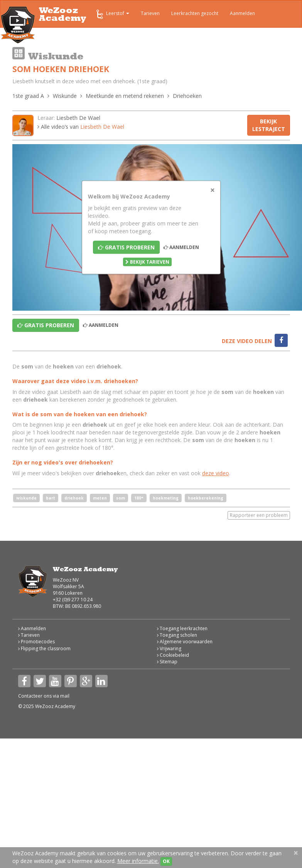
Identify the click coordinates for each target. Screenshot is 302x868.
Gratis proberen (126, 247)
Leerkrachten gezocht (195, 13)
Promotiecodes (36, 642)
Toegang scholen (177, 635)
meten (100, 498)
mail (65, 696)
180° (139, 498)
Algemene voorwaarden (185, 642)
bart (51, 498)
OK (166, 861)
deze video (216, 473)
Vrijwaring (169, 648)
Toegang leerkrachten (182, 628)
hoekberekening (206, 498)
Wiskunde (65, 96)
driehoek (74, 498)
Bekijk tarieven (147, 262)
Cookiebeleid (173, 655)
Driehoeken (187, 96)
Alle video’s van (81, 127)
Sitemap (167, 662)
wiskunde (26, 498)
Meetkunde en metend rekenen (125, 96)
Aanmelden (242, 13)
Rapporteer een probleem (259, 515)
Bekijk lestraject (269, 125)
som (121, 498)
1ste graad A (28, 96)
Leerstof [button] (112, 14)
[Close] (213, 190)
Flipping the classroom (44, 648)
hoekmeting (166, 498)
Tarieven (150, 13)
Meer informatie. (138, 861)
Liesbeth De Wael (78, 118)
